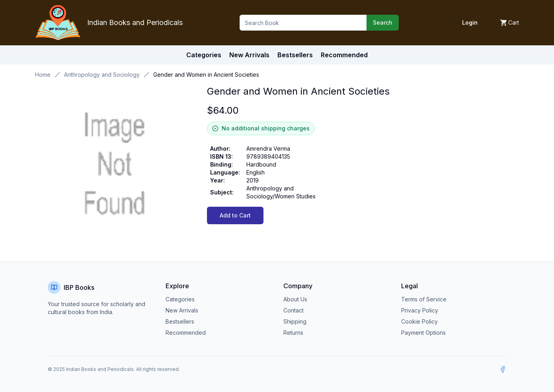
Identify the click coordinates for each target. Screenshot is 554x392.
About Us (295, 299)
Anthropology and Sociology (102, 75)
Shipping (295, 321)
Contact (294, 310)
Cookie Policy (419, 321)
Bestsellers (180, 321)
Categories (204, 55)
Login (470, 22)
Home (43, 75)
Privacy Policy (420, 310)
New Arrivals (182, 310)
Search (383, 22)
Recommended (186, 333)
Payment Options (423, 333)
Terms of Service (424, 299)
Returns (293, 333)
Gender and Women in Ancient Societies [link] (206, 75)
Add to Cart (235, 215)
